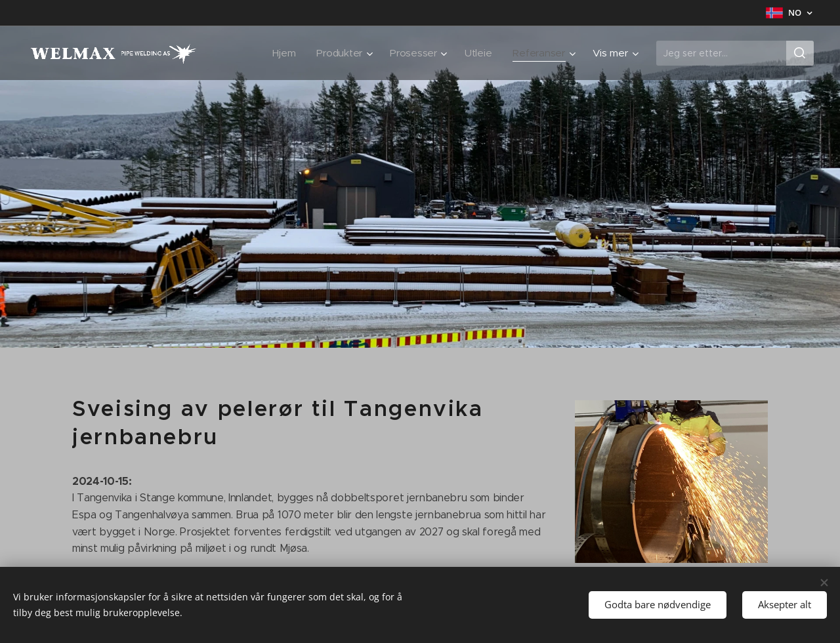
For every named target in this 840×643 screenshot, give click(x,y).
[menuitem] (282, 53)
